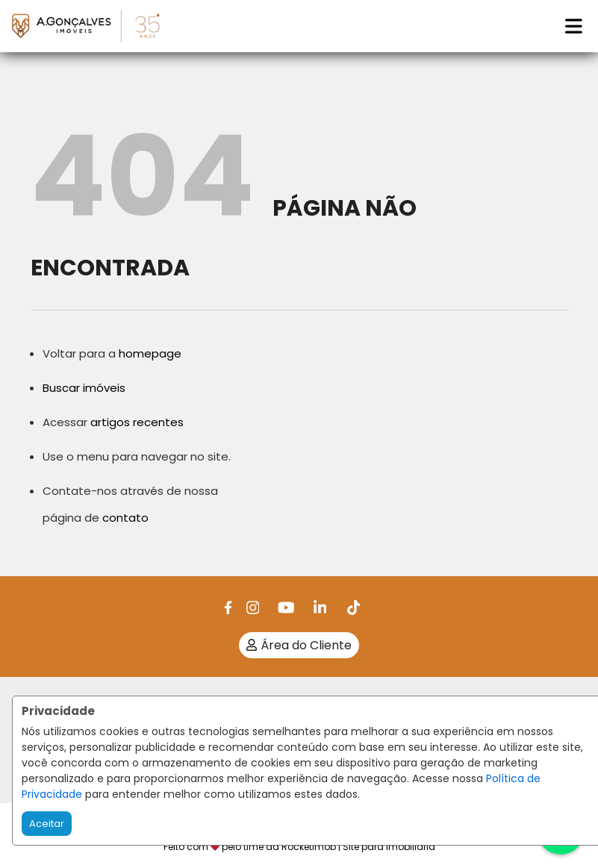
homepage (150, 353)
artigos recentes (137, 422)
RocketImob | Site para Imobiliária (358, 847)
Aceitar (47, 824)
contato (125, 518)
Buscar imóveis (84, 388)
